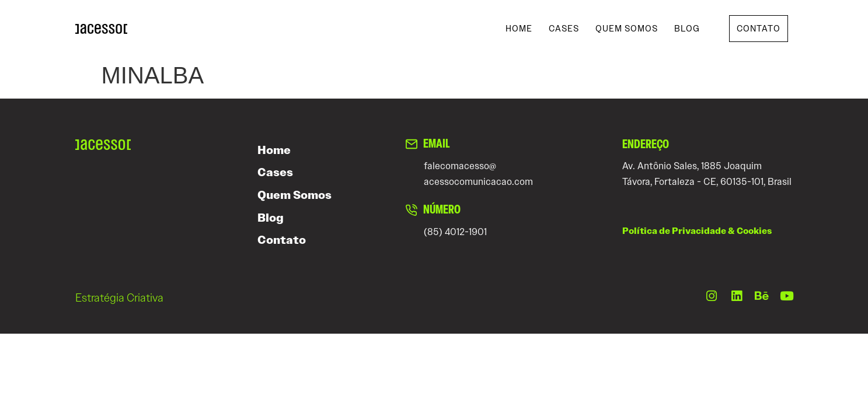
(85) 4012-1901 (455, 232)
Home (519, 29)
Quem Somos (627, 29)
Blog (687, 29)
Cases (564, 29)
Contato (282, 240)
